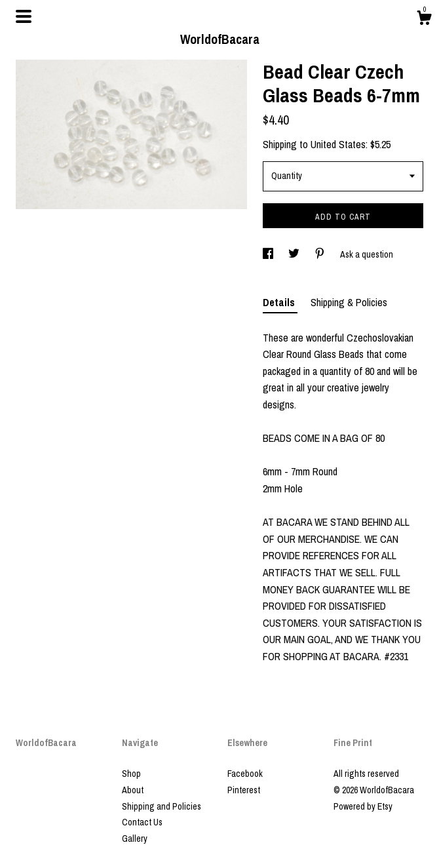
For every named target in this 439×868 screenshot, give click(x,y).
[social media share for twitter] (295, 254)
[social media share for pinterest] (321, 254)
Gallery (135, 838)
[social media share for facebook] (269, 254)
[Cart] (424, 20)
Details (280, 302)
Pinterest (244, 790)
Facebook (245, 774)
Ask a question (367, 254)
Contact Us (142, 822)
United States (338, 144)
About (133, 790)
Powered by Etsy (363, 806)
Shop (131, 774)
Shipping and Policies (162, 806)
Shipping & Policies (349, 302)
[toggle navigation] (24, 16)
